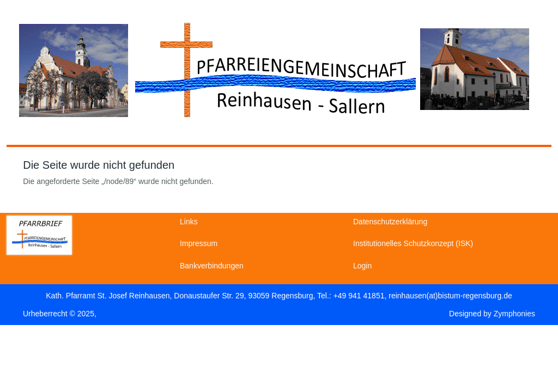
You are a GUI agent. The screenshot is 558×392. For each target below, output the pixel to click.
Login (362, 266)
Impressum (199, 243)
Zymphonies (514, 314)
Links (189, 222)
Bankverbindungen (212, 266)
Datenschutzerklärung (390, 222)
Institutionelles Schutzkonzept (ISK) (413, 243)
